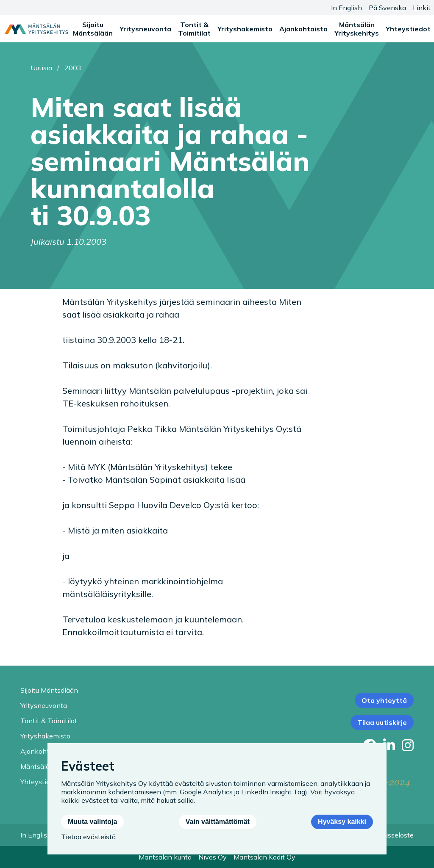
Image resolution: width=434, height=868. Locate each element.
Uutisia (41, 68)
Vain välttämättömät (218, 822)
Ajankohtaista (303, 29)
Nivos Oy (213, 857)
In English (346, 8)
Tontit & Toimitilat (194, 29)
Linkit (422, 8)
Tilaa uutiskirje (382, 722)
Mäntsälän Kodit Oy (264, 857)
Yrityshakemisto (245, 29)
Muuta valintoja (92, 822)
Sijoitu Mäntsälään (93, 29)
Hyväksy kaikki (342, 822)
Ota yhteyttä (384, 700)
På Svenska (387, 8)
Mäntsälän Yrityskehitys (357, 29)
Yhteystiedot (408, 29)
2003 (73, 68)
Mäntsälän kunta (165, 857)
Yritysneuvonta (145, 29)
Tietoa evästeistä (88, 837)
